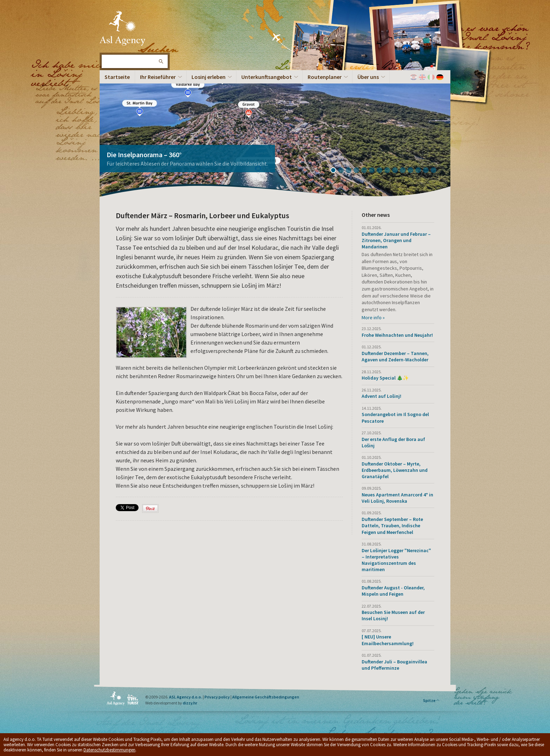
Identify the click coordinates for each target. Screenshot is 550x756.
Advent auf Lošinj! (381, 396)
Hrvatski (414, 77)
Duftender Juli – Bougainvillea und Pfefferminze (394, 665)
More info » (373, 317)
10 (405, 171)
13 (428, 171)
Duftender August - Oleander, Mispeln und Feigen (393, 591)
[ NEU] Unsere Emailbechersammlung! (388, 640)
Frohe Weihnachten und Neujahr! (397, 335)
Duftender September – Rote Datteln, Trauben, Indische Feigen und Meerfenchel (392, 526)
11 (413, 171)
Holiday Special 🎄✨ (385, 378)
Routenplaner (325, 77)
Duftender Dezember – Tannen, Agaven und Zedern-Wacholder (395, 356)
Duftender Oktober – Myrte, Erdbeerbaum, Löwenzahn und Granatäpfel (395, 470)
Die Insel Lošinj (122, 28)
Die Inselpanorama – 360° (144, 155)
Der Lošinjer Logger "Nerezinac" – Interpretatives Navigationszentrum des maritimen (396, 560)
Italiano (431, 77)
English (422, 77)
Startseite (117, 77)
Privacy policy (217, 697)
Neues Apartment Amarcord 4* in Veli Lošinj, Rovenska (397, 498)
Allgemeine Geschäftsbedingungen (266, 697)
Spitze (431, 700)
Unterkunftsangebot (267, 77)
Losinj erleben (209, 77)
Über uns (368, 77)
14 (436, 171)
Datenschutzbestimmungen (109, 750)
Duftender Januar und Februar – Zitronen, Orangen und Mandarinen (396, 240)
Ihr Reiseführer (158, 77)
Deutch (440, 77)
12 (421, 171)
